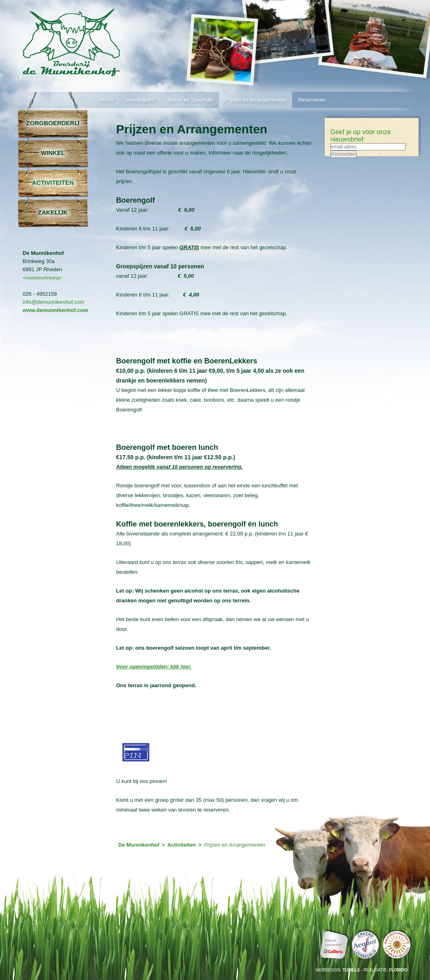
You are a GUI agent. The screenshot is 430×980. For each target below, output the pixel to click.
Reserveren (311, 100)
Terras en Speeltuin (190, 100)
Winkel (53, 153)
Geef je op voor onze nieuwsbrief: (361, 136)
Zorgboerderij (53, 123)
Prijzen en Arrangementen (256, 100)
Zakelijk (53, 212)
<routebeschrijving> (42, 278)
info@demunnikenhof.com (54, 302)
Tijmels (351, 970)
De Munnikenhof (139, 845)
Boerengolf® (140, 100)
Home (107, 100)
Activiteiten (53, 183)
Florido (398, 970)
